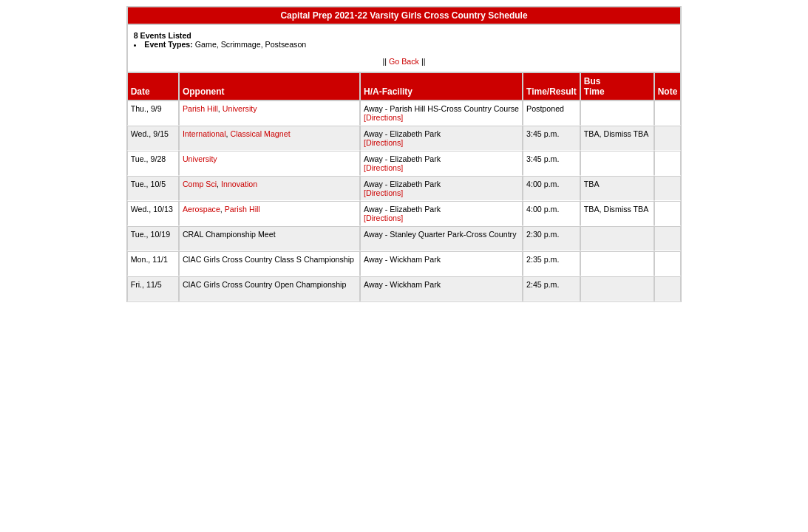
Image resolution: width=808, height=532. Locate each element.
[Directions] (383, 117)
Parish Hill (200, 109)
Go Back (404, 61)
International (204, 134)
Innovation (239, 184)
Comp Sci (200, 184)
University (240, 109)
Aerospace (201, 209)
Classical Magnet (260, 134)
